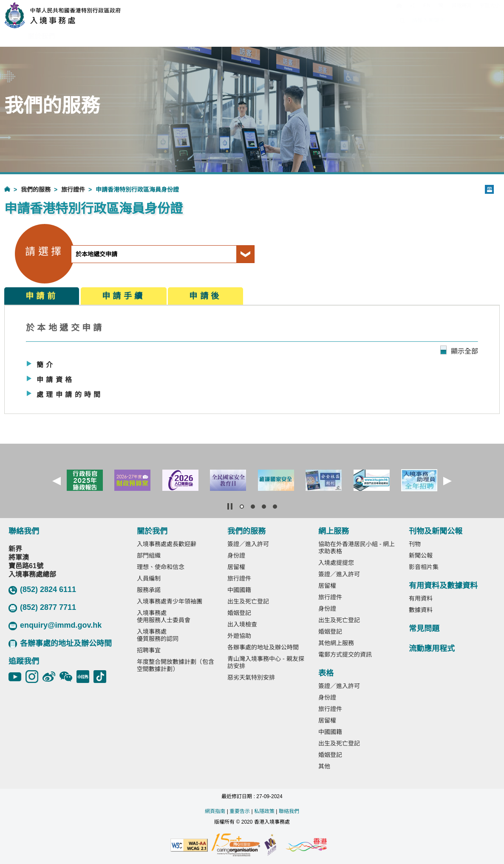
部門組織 (149, 555)
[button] (57, 481)
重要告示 (240, 811)
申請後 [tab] (205, 296)
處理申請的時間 (70, 395)
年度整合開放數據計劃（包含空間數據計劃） (176, 665)
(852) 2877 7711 (42, 608)
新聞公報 (421, 555)
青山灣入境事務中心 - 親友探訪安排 (266, 662)
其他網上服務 (336, 643)
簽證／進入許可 (248, 544)
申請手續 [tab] (124, 296)
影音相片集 (424, 567)
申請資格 (56, 380)
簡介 (46, 365)
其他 (324, 766)
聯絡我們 (289, 811)
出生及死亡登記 (248, 601)
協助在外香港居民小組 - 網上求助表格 (357, 548)
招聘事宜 (149, 650)
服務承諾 (149, 590)
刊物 (415, 544)
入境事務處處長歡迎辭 (167, 544)
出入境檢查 (242, 624)
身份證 (236, 555)
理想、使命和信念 (161, 567)
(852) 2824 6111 (42, 590)
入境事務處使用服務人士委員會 (164, 616)
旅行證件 (73, 190)
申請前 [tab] (42, 296)
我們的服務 (36, 190)
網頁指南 (215, 811)
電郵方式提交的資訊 (345, 654)
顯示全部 (464, 351)
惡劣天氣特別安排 (251, 677)
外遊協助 (239, 636)
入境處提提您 (336, 563)
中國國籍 (239, 590)
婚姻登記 (239, 613)
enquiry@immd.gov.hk (55, 626)
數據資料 (421, 610)
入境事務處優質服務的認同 (158, 635)
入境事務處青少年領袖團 (170, 601)
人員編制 (149, 578)
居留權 (236, 567)
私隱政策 (264, 811)
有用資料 (421, 598)
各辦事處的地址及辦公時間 (60, 644)
